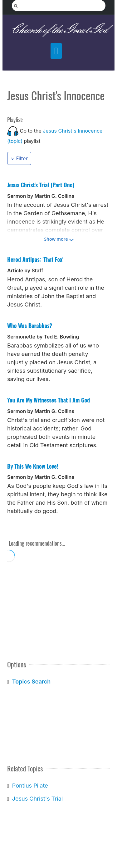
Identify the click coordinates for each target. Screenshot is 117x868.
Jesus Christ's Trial (37, 799)
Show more (56, 239)
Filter (19, 158)
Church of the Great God (58, 30)
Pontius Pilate (30, 786)
